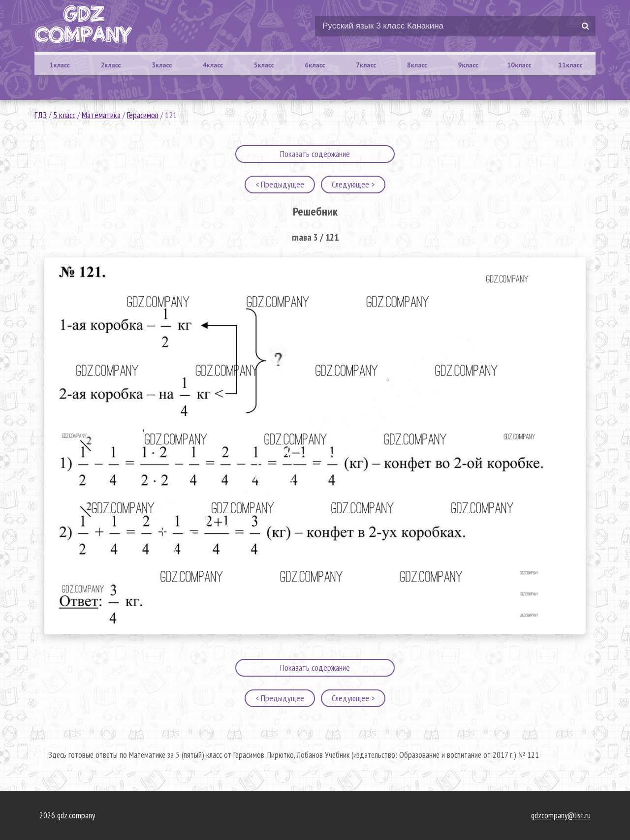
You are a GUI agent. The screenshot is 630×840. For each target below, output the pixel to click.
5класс (264, 65)
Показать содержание (315, 154)
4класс (213, 65)
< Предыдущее (280, 184)
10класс (519, 65)
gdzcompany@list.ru (561, 815)
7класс (366, 65)
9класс (468, 65)
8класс (417, 65)
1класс (60, 65)
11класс (570, 65)
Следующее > (353, 184)
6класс (315, 65)
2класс (110, 65)
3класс (162, 65)
